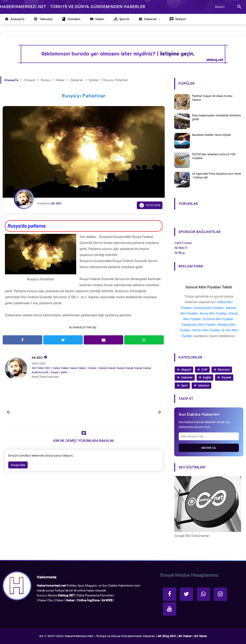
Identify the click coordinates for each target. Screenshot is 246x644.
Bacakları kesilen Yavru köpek (211, 135)
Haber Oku (46, 600)
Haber (56, 368)
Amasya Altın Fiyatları (209, 308)
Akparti (186, 370)
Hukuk (92, 368)
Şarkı (64, 372)
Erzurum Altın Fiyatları (218, 319)
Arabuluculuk (40, 372)
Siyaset (226, 377)
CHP (204, 370)
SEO (34, 368)
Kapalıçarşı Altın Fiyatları (199, 325)
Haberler (187, 377)
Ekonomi (224, 370)
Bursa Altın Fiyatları (214, 313)
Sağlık (207, 377)
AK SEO (37, 358)
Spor (184, 385)
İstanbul (204, 385)
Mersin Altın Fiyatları (207, 330)
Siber (41, 368)
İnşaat (55, 372)
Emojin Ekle (18, 465)
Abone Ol (209, 448)
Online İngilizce (88, 600)
